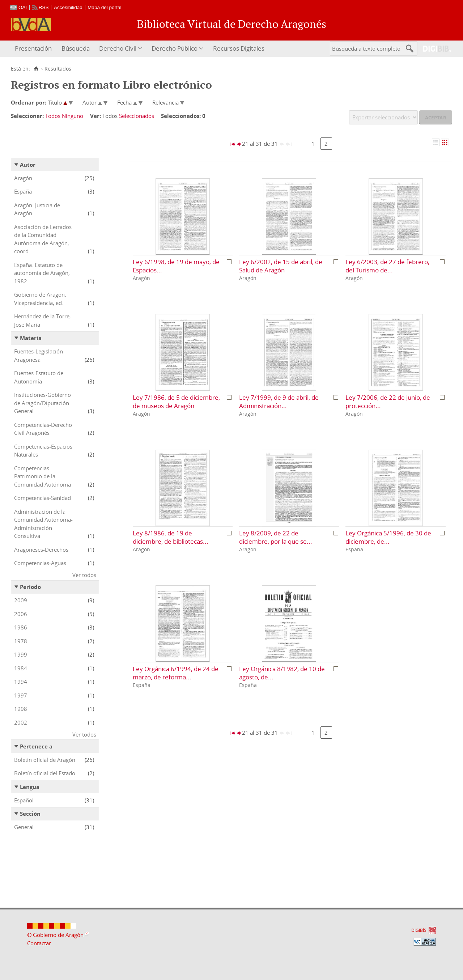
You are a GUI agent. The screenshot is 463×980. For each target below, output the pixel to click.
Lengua (30, 787)
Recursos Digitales (239, 48)
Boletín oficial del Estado (45, 773)
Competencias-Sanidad (43, 498)
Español (24, 800)
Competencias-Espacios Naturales (43, 451)
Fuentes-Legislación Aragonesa (39, 355)
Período (30, 587)
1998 (21, 709)
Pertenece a (36, 746)
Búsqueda (76, 48)
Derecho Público (175, 48)
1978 (21, 641)
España (23, 191)
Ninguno (73, 116)
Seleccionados (137, 116)
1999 (21, 654)
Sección (30, 814)
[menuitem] (34, 49)
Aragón (23, 178)
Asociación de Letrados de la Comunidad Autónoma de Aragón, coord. (43, 239)
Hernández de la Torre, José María (43, 320)
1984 (21, 668)
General (24, 827)
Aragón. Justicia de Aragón (37, 209)
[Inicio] (36, 69)
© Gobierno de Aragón (55, 935)
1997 (21, 695)
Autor (28, 165)
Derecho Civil (118, 48)
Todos (53, 116)
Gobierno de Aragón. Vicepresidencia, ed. (40, 299)
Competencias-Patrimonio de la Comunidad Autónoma (43, 476)
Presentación (33, 48)
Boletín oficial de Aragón (45, 760)
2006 (21, 614)
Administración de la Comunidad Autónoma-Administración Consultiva (43, 524)
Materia (31, 338)
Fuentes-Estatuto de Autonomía (39, 377)
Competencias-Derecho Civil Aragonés (43, 429)
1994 (21, 682)
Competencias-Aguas (40, 563)
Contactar (39, 943)
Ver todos (84, 575)
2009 (21, 600)
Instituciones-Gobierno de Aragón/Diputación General (43, 403)
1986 (21, 627)
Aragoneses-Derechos (41, 550)
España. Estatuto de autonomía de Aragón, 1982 (42, 273)
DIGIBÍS (419, 930)
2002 (21, 722)
